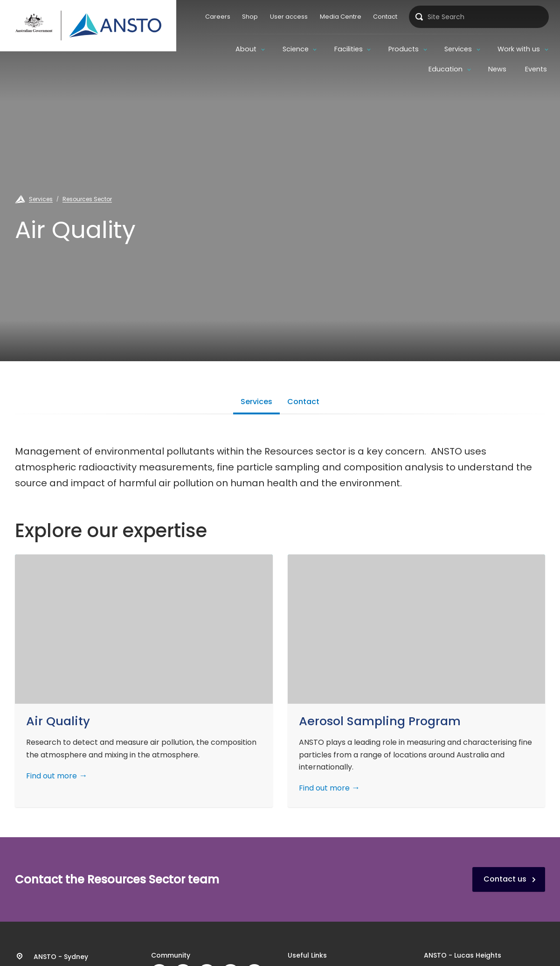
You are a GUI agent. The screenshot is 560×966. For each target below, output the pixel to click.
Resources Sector (87, 199)
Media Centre (341, 17)
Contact (385, 17)
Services (458, 49)
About (246, 49)
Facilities (349, 49)
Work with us (519, 49)
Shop (250, 17)
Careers (218, 17)
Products (404, 49)
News (497, 69)
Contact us (505, 879)
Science (296, 49)
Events (536, 69)
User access (289, 17)
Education (446, 69)
